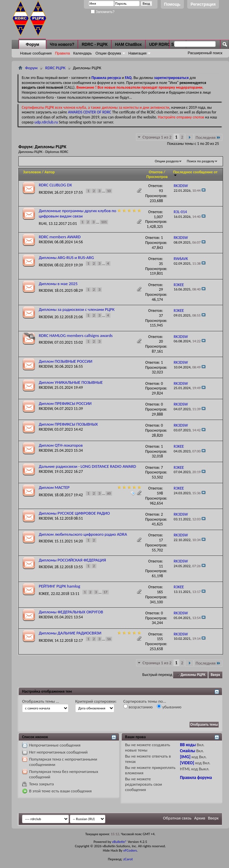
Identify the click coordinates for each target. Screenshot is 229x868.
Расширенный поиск (205, 53)
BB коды (188, 745)
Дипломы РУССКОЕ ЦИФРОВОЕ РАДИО (74, 513)
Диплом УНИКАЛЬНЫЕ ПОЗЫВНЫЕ (71, 382)
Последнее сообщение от (195, 173)
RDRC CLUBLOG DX (55, 185)
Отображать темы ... (41, 701)
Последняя (208, 137)
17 (105, 592)
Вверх (215, 675)
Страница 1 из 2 (157, 137)
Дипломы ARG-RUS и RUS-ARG (66, 257)
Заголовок (32, 172)
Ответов (156, 172)
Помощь (172, 4)
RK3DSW (46, 192)
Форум (32, 45)
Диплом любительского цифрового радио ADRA (83, 534)
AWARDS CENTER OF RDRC (90, 112)
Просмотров (157, 177)
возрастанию (138, 707)
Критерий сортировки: (96, 701)
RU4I (43, 224)
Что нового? (62, 45)
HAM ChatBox (128, 45)
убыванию (169, 707)
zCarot (128, 859)
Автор (50, 172)
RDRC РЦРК (55, 68)
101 (104, 222)
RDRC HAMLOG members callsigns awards (76, 335)
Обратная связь (177, 818)
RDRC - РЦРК (94, 45)
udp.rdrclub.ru (46, 122)
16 (109, 639)
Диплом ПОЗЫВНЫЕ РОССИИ (66, 361)
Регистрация (203, 4)
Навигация (137, 53)
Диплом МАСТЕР (54, 487)
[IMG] (185, 757)
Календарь (83, 53)
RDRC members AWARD (60, 237)
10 (109, 191)
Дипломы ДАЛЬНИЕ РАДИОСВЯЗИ (70, 633)
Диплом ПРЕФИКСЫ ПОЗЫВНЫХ (68, 424)
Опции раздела (167, 161)
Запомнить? (103, 12)
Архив (200, 818)
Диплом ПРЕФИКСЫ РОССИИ (65, 403)
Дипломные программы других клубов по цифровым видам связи (78, 213)
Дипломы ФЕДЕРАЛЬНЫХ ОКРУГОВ (71, 612)
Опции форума (108, 53)
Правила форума (196, 777)
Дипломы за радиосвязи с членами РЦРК (77, 309)
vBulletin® (120, 842)
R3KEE (44, 593)
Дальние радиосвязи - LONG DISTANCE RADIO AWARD (87, 466)
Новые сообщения (36, 53)
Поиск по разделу (201, 161)
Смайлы (188, 751)
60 (109, 493)
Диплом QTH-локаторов (61, 445)
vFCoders (130, 850)
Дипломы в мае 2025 (58, 284)
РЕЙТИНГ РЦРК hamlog (60, 586)
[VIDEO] (187, 763)
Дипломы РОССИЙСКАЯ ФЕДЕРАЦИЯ (72, 560)
